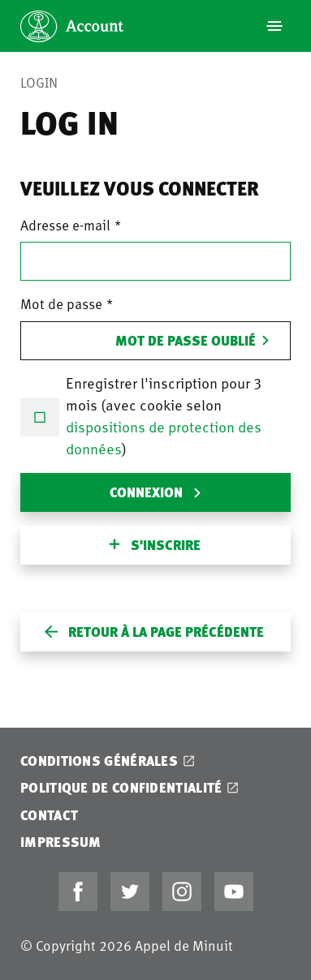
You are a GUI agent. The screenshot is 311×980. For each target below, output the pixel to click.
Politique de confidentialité (121, 787)
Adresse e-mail (65, 225)
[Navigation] (274, 26)
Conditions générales (99, 761)
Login (39, 82)
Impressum (61, 842)
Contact (49, 815)
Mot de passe (61, 303)
